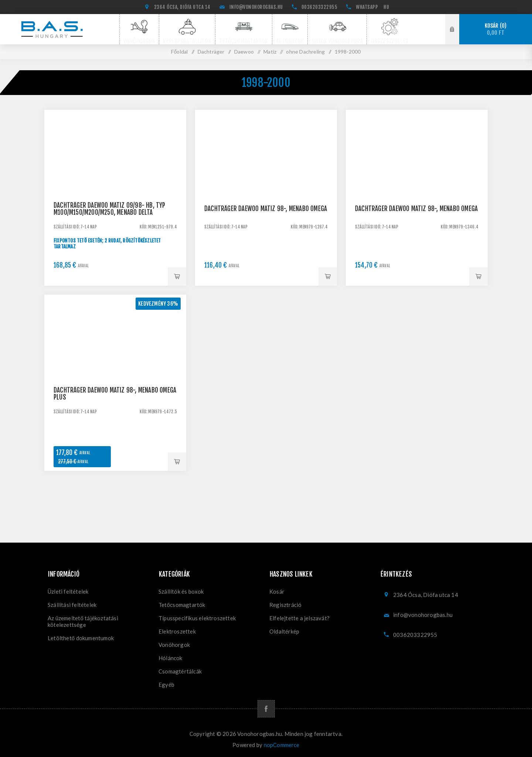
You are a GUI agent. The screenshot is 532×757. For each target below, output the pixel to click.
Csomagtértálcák (180, 671)
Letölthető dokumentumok (81, 638)
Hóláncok (170, 658)
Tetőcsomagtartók (182, 605)
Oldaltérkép (284, 631)
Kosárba (177, 276)
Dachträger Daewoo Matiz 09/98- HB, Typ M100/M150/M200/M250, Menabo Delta (110, 209)
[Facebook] (266, 709)
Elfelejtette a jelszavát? (299, 618)
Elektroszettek (177, 631)
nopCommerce (282, 745)
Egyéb (166, 685)
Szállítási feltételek (72, 605)
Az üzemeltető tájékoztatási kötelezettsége (83, 621)
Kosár (496, 29)
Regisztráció (285, 605)
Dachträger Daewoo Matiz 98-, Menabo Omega (266, 209)
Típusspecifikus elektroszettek (197, 618)
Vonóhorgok (174, 645)
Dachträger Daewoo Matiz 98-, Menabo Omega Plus (115, 394)
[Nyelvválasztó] (387, 7)
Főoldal (179, 52)
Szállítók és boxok (181, 591)
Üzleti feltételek (68, 591)
